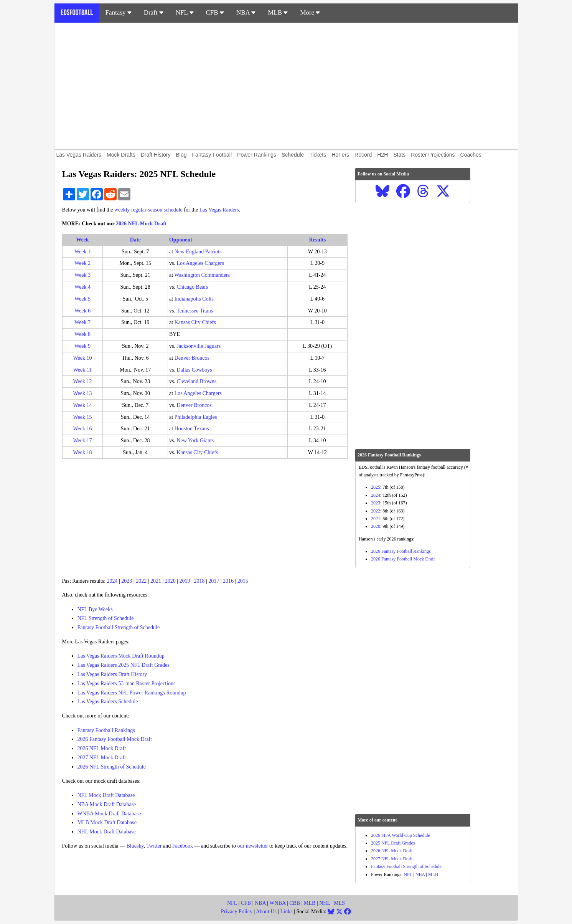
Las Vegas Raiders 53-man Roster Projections (127, 683)
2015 (243, 581)
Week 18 (82, 452)
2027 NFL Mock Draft (102, 758)
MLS (339, 903)
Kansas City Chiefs (195, 322)
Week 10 (82, 358)
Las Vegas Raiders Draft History (112, 674)
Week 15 (82, 417)
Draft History (156, 155)
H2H (382, 155)
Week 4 (82, 287)
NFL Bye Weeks (95, 609)
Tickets (318, 155)
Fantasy (119, 12)
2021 (156, 581)
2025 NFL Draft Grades (393, 843)
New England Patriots (198, 252)
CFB (215, 12)
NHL (325, 903)
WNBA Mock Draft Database (109, 814)
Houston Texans (192, 429)
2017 (214, 581)
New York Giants (195, 441)
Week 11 (83, 370)
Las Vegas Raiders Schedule (108, 702)
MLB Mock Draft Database (107, 822)
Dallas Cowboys (194, 370)
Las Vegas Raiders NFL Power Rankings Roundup (132, 693)
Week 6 (82, 311)
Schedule (293, 155)
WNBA (277, 903)
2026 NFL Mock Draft (141, 224)
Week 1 (82, 252)
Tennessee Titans (195, 311)
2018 (199, 581)
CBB (295, 903)
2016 (228, 581)
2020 (170, 581)
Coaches (471, 155)
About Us (266, 912)
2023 (127, 581)
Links (287, 912)
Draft (154, 12)
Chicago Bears (192, 287)
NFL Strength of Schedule (106, 618)
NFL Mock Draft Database (106, 795)
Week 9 (82, 346)
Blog (181, 155)
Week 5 (82, 299)
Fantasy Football (212, 155)
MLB (278, 12)
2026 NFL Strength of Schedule (112, 767)
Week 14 (82, 405)
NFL (185, 12)
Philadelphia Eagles (196, 417)
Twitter (154, 846)
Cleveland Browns (196, 381)
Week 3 (82, 275)
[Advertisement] (286, 86)
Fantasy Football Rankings (106, 730)
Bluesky (135, 846)
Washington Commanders (202, 275)
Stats (399, 155)
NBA (246, 12)
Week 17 (82, 441)
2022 (141, 581)
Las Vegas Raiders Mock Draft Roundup (121, 656)
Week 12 (82, 381)
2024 (112, 581)
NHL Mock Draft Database (107, 832)
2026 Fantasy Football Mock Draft (115, 739)
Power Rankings (257, 155)
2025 (376, 487)
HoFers (340, 155)
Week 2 (82, 263)
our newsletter (253, 846)
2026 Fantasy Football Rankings (401, 551)
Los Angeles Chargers (200, 263)
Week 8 (82, 334)
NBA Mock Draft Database (107, 804)
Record (363, 155)
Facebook (183, 846)
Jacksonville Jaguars (199, 346)
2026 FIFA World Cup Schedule (401, 835)
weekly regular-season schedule (148, 210)
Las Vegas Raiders (79, 155)
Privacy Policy (237, 912)
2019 (185, 581)
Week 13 (82, 393)
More (310, 12)
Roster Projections (433, 155)
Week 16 (82, 429)
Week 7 (82, 322)
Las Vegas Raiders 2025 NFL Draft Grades (124, 665)
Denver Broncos (192, 358)
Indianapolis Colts (194, 299)
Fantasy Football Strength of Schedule (119, 627)
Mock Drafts (121, 155)
